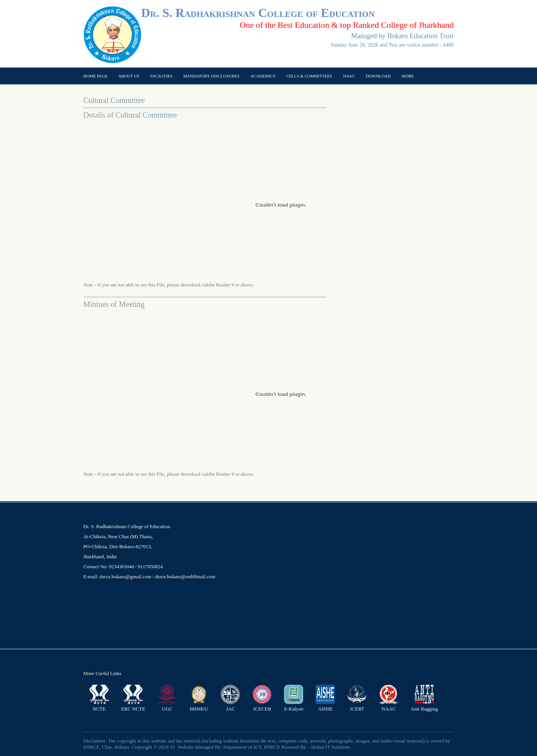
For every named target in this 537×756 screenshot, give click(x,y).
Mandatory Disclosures (211, 76)
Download (378, 76)
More (408, 76)
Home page (95, 76)
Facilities (161, 76)
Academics (263, 76)
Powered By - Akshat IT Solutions (316, 747)
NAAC (349, 76)
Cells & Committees (309, 76)
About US (129, 76)
